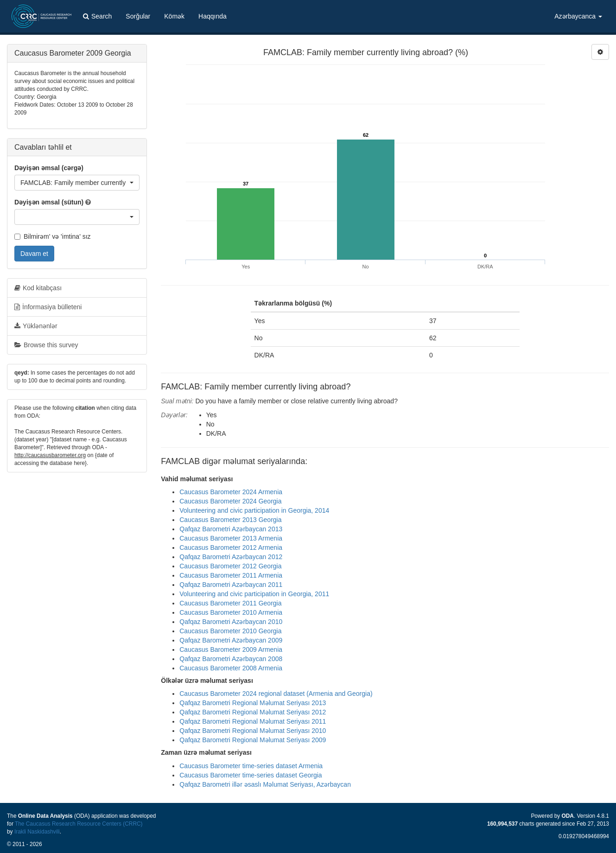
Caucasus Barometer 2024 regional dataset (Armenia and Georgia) (276, 694)
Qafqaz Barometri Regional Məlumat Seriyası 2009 (253, 740)
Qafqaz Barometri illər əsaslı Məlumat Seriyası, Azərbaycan (265, 784)
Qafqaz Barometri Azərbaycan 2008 (231, 659)
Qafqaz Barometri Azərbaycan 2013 (231, 529)
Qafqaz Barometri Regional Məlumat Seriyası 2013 (253, 703)
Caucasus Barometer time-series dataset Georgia (251, 775)
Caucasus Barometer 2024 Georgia (230, 501)
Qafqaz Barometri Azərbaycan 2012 (231, 557)
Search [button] (97, 16)
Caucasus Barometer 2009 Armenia (231, 649)
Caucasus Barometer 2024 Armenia (231, 492)
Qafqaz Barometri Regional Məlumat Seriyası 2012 (253, 712)
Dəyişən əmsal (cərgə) (49, 168)
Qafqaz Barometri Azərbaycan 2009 (231, 640)
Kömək (174, 16)
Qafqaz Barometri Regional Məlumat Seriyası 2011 (253, 721)
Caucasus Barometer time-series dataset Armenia (251, 766)
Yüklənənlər (36, 326)
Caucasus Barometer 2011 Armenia (231, 575)
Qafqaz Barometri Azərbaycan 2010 (231, 622)
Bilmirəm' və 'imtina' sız (53, 236)
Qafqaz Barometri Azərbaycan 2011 (231, 585)
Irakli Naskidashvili (37, 832)
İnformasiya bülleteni (48, 307)
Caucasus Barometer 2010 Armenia (231, 612)
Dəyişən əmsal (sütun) (49, 202)
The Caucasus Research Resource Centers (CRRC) (79, 824)
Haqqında (213, 16)
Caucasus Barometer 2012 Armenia (231, 547)
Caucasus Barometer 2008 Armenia (231, 668)
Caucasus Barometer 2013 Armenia (231, 538)
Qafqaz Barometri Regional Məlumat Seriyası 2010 (253, 731)
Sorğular (138, 16)
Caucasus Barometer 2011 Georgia (230, 603)
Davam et (34, 254)
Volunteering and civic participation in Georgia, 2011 (254, 594)
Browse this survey (46, 345)
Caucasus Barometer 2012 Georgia (230, 566)
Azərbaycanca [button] (578, 16)
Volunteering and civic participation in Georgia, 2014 (254, 510)
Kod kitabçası (38, 288)
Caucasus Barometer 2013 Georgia (230, 520)
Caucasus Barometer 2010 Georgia (230, 631)
